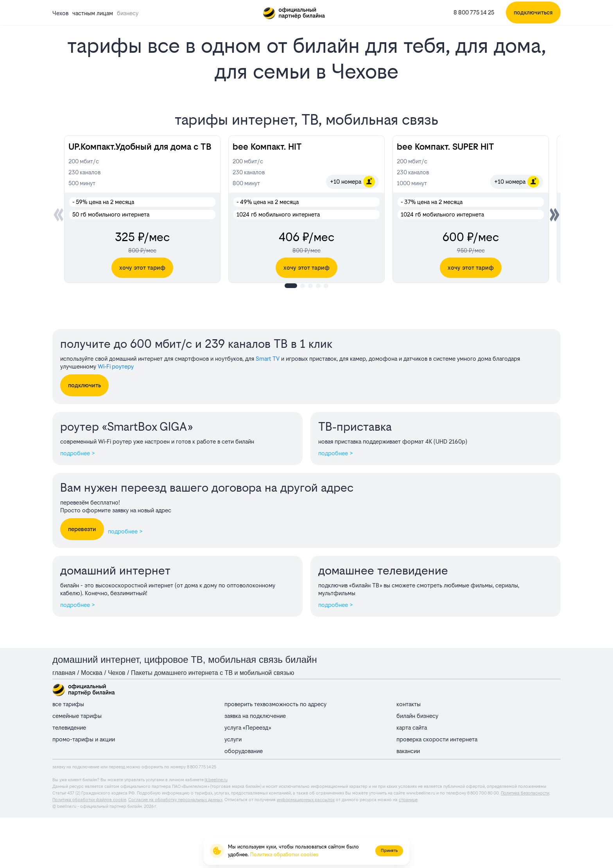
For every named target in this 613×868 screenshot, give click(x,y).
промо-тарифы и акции (84, 739)
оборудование (244, 751)
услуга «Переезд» (248, 728)
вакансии (408, 751)
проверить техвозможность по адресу (275, 704)
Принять (389, 851)
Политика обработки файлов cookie (89, 800)
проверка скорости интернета (437, 739)
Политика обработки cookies (284, 855)
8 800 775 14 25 (474, 12)
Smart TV (268, 359)
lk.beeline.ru (216, 780)
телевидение (69, 728)
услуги (233, 739)
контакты (409, 704)
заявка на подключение (255, 716)
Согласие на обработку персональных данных (175, 800)
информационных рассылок (306, 800)
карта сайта (412, 728)
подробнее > (78, 453)
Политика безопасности (525, 793)
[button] (555, 215)
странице (408, 800)
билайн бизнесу (417, 716)
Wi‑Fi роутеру (116, 366)
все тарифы (68, 704)
